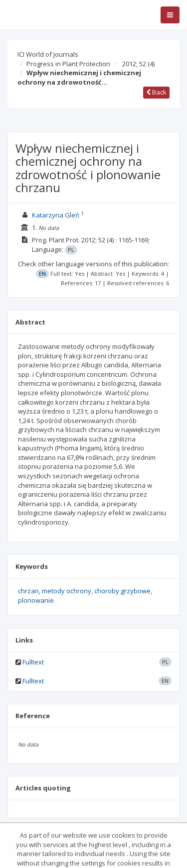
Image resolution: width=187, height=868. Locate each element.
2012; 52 (138, 64)
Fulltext (33, 662)
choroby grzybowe (122, 591)
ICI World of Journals (48, 54)
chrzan (28, 591)
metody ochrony (67, 591)
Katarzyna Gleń (56, 215)
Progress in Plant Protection (68, 64)
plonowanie (36, 600)
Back (156, 92)
